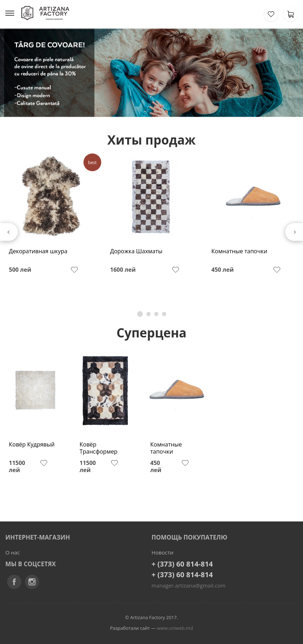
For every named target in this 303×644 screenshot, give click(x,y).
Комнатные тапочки (239, 251)
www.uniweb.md (175, 628)
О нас (13, 552)
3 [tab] (156, 314)
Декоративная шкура (38, 251)
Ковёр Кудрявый (32, 445)
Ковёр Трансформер (99, 448)
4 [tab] (164, 314)
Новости (163, 552)
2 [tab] (148, 314)
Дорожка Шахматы (136, 251)
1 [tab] (140, 314)
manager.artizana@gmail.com (189, 585)
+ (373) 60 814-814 (182, 564)
